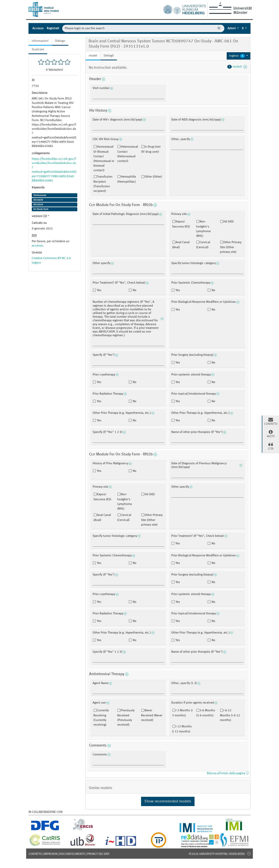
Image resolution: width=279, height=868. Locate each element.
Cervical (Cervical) (203, 245)
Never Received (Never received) (152, 715)
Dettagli (109, 56)
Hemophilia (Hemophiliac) (127, 179)
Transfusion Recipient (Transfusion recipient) (103, 184)
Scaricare (38, 50)
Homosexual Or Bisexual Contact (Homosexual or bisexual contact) (104, 159)
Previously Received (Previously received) (126, 718)
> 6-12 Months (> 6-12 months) (230, 715)
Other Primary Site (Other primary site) (231, 247)
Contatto (35, 854)
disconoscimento (72, 854)
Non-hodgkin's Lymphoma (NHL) (203, 229)
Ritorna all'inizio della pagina (228, 773)
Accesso (38, 28)
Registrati (53, 28)
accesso (37, 246)
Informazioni (40, 41)
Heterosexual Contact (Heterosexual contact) (128, 154)
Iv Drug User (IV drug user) (151, 149)
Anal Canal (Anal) (181, 245)
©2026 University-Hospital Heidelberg (217, 854)
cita (271, 446)
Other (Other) (153, 177)
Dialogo (60, 41)
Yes (99, 290)
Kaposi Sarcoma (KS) (181, 224)
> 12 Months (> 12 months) (182, 729)
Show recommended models (168, 801)
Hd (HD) (229, 222)
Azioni (232, 28)
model (93, 56)
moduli (237, 67)
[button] (239, 56)
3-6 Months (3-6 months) (206, 713)
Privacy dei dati (98, 854)
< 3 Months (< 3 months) (182, 713)
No (134, 290)
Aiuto (271, 434)
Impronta (50, 854)
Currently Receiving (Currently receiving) (101, 718)
